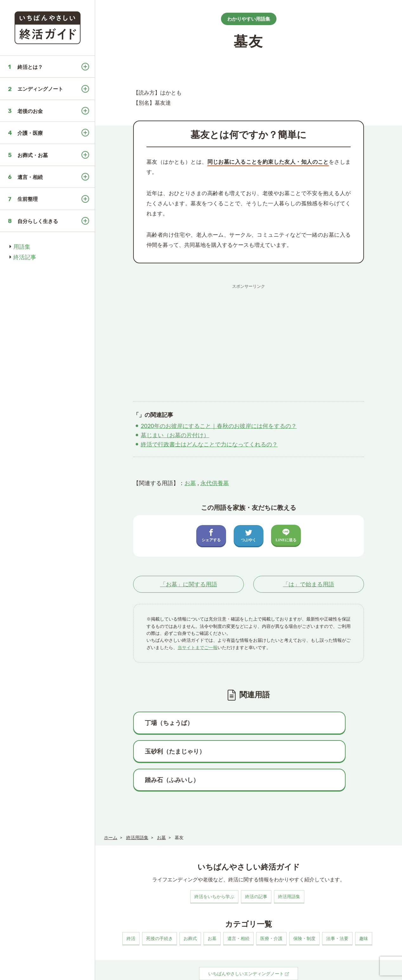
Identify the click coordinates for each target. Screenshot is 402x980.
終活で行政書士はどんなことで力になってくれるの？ (209, 444)
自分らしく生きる (38, 221)
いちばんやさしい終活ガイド (372, 971)
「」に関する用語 (189, 584)
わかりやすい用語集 (249, 19)
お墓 (190, 483)
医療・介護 (271, 913)
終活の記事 (256, 871)
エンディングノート (40, 89)
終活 (131, 913)
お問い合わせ (205, 972)
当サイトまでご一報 (198, 648)
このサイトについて (120, 972)
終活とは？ (30, 67)
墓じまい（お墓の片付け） (175, 435)
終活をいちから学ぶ (214, 871)
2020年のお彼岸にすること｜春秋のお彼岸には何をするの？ (219, 426)
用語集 (22, 247)
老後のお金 (30, 111)
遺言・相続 (30, 177)
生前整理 (28, 199)
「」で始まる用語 (308, 584)
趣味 (364, 913)
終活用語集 (289, 871)
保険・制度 (304, 913)
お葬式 (190, 913)
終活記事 (25, 257)
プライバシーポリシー (165, 972)
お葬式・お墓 (33, 155)
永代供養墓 (215, 483)
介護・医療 (30, 133)
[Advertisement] (249, 336)
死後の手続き (159, 913)
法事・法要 (337, 913)
